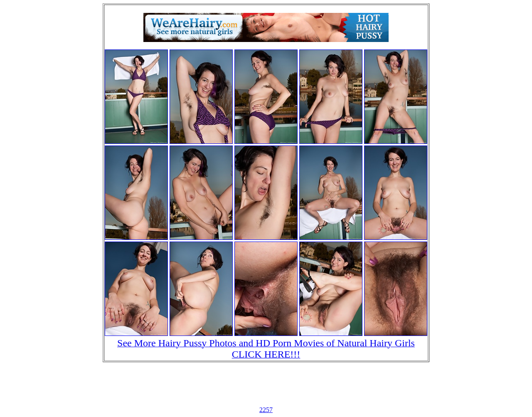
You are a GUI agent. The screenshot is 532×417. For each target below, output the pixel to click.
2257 (266, 410)
